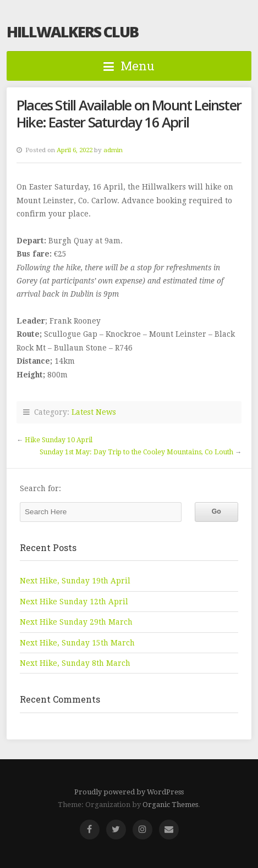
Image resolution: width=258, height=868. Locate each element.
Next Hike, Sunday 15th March (77, 643)
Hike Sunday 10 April (59, 440)
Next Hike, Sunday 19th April (75, 581)
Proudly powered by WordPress (129, 792)
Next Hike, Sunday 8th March (75, 663)
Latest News (94, 412)
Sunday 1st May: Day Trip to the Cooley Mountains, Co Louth (136, 452)
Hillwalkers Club (72, 32)
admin (113, 150)
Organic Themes (170, 805)
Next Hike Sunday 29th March (76, 622)
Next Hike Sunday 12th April (74, 602)
